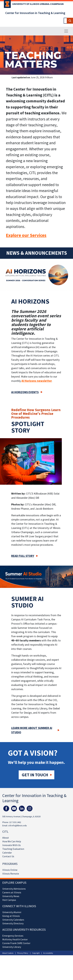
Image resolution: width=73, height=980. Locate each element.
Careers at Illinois (12, 892)
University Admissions (14, 889)
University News (11, 896)
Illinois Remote (11, 874)
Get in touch (35, 775)
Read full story (23, 556)
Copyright (36, 953)
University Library (12, 947)
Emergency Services (13, 936)
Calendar (7, 853)
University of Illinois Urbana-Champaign (38, 4)
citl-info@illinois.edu (17, 825)
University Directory (13, 923)
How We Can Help (12, 841)
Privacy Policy (23, 953)
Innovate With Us (12, 845)
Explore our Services (26, 235)
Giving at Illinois (11, 916)
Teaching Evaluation (13, 849)
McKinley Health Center (15, 939)
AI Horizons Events (25, 392)
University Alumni (12, 912)
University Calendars (13, 920)
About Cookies (8, 953)
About (6, 838)
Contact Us (8, 856)
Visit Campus (9, 900)
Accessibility (48, 953)
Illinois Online (10, 870)
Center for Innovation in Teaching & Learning (35, 13)
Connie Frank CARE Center (16, 943)
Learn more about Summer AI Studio (32, 730)
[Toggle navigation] (66, 31)
